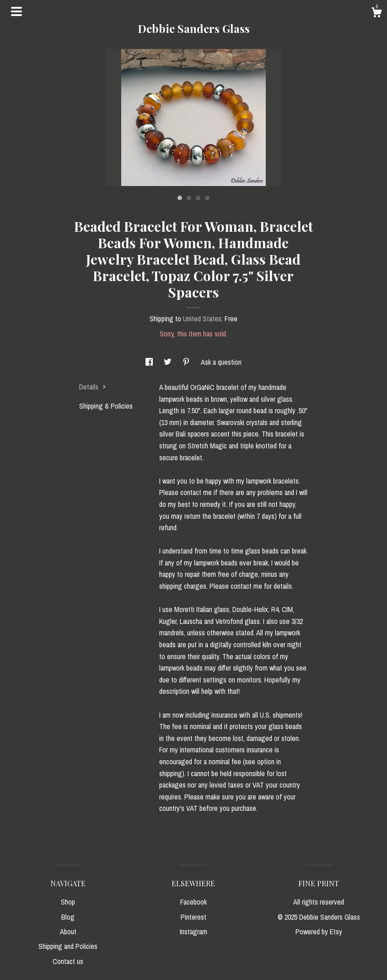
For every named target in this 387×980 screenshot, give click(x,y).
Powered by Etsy (319, 932)
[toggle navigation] (16, 11)
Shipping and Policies (68, 946)
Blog (68, 917)
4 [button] (207, 198)
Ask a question (221, 362)
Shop (68, 902)
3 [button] (198, 198)
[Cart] (376, 14)
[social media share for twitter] (169, 362)
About (68, 932)
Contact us (68, 961)
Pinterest (193, 917)
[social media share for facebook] (150, 362)
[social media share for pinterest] (187, 362)
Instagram (193, 932)
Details (93, 387)
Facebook (193, 902)
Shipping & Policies (106, 406)
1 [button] (180, 198)
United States (202, 319)
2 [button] (189, 198)
